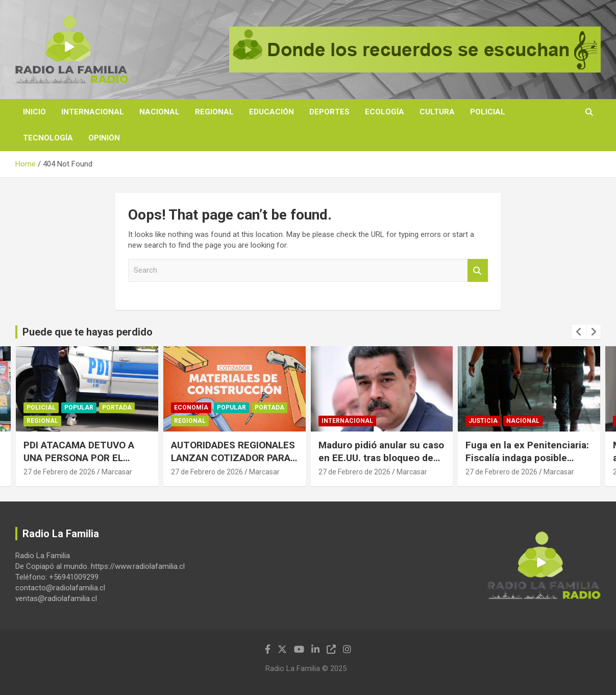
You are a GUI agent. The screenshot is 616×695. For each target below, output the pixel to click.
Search (478, 270)
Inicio (34, 112)
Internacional (93, 112)
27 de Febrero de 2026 (59, 472)
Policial (488, 112)
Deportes (329, 112)
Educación (272, 112)
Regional (214, 112)
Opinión (104, 138)
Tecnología (48, 138)
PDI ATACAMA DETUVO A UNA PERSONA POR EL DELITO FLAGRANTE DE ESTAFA (79, 464)
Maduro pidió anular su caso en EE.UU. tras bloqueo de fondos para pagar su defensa (381, 464)
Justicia (483, 421)
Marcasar (117, 472)
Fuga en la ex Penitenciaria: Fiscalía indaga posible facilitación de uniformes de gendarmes (528, 464)
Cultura (437, 112)
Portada (117, 408)
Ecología (385, 112)
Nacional (159, 112)
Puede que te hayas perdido (88, 332)
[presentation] (579, 332)
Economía (191, 408)
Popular (79, 408)
